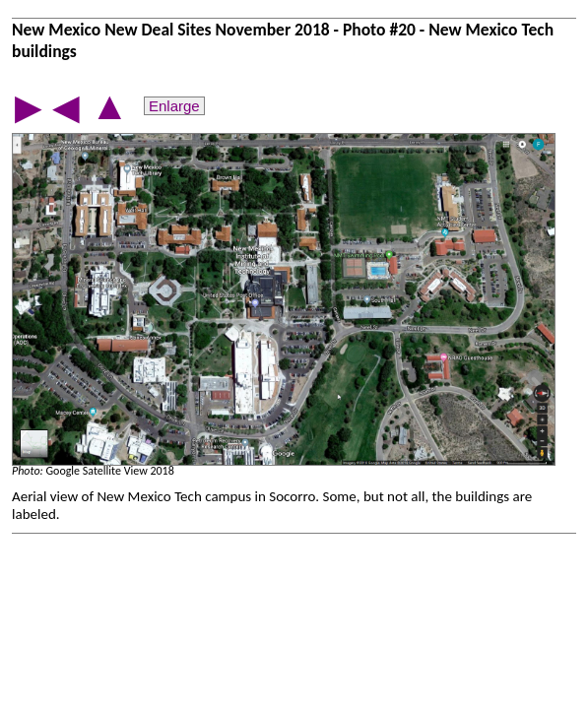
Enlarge (174, 106)
